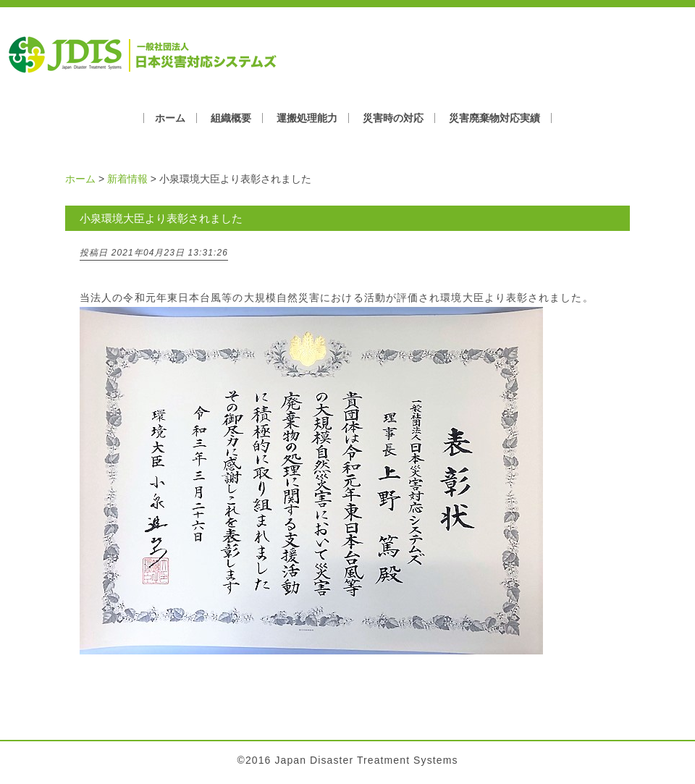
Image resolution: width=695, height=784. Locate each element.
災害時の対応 (393, 118)
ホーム (170, 118)
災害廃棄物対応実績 (494, 118)
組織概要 (231, 118)
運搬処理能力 (307, 118)
